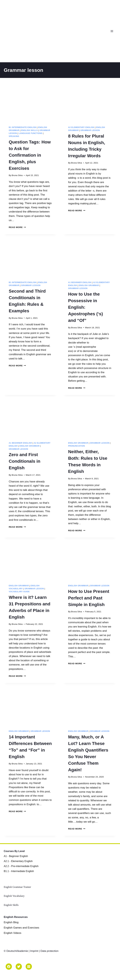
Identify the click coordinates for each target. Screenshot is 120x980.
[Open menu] (113, 31)
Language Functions (31, 133)
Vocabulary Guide (19, 592)
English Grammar (89, 285)
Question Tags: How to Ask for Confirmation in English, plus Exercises (30, 155)
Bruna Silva (17, 175)
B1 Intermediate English (23, 127)
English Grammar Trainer (17, 887)
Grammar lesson (90, 130)
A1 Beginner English (80, 282)
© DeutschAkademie (16, 951)
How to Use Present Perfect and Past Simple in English (89, 598)
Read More (17, 227)
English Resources (16, 917)
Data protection (49, 951)
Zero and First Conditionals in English (25, 461)
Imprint (34, 951)
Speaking (14, 136)
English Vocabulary (14, 896)
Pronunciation (76, 446)
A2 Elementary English (81, 127)
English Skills (29, 130)
